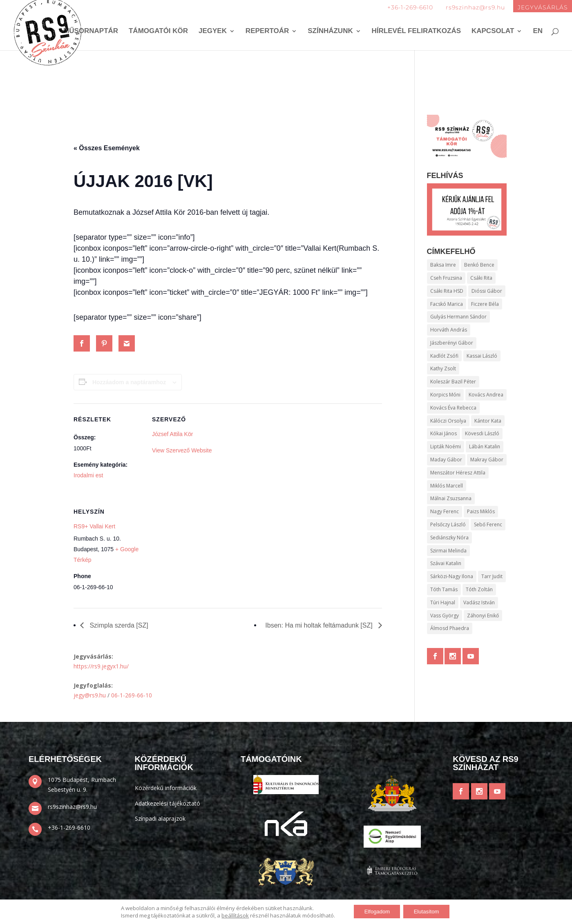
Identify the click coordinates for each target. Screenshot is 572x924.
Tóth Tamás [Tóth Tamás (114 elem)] (444, 589)
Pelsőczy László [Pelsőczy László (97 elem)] (448, 524)
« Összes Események (107, 148)
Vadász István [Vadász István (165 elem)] (479, 602)
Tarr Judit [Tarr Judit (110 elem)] (492, 576)
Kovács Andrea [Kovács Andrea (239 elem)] (486, 395)
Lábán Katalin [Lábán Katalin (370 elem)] (485, 446)
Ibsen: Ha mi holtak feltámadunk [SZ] (320, 625)
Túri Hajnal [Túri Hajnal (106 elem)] (443, 602)
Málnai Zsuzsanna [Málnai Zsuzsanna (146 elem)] (451, 498)
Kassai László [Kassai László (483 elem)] (482, 356)
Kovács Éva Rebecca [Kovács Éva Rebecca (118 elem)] (453, 408)
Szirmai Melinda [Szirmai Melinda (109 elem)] (448, 551)
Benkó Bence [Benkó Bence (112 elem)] (479, 265)
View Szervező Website (182, 450)
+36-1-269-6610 (410, 7)
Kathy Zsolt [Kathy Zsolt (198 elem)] (443, 368)
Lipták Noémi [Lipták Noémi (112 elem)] (446, 446)
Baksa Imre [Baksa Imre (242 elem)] (443, 265)
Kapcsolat (493, 32)
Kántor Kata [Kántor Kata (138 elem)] (488, 421)
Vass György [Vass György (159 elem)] (445, 616)
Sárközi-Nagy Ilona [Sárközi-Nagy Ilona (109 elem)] (452, 576)
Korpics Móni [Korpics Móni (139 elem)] (445, 395)
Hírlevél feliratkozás (417, 32)
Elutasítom (429, 911)
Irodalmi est (88, 475)
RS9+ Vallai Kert (94, 526)
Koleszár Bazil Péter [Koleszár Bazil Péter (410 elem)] (453, 382)
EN (538, 32)
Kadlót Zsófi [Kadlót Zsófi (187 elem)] (444, 356)
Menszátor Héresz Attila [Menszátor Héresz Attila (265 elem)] (458, 473)
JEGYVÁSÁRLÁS (543, 7)
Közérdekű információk (166, 788)
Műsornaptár (91, 32)
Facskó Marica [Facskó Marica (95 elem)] (447, 304)
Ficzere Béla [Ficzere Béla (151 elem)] (485, 304)
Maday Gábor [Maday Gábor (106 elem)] (446, 460)
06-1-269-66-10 (132, 695)
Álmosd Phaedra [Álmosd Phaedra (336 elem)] (450, 628)
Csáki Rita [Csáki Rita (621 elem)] (481, 278)
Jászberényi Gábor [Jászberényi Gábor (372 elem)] (452, 343)
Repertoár (267, 32)
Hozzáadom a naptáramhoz (129, 382)
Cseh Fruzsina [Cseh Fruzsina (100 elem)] (446, 278)
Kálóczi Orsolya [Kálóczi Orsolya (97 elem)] (448, 421)
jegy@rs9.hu (90, 695)
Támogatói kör (158, 32)
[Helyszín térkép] (195, 552)
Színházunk (330, 32)
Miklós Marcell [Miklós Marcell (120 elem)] (447, 486)
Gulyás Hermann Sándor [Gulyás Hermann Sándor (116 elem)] (458, 317)
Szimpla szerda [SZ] (118, 625)
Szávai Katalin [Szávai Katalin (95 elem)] (446, 563)
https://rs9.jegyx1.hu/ (101, 666)
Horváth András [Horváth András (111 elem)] (449, 330)
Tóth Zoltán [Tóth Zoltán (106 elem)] (479, 589)
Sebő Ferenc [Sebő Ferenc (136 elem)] (488, 524)
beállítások (229, 915)
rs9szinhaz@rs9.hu (475, 7)
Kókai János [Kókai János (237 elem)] (444, 433)
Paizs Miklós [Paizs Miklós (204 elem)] (481, 511)
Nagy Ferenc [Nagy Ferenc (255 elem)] (445, 511)
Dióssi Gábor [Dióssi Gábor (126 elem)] (487, 291)
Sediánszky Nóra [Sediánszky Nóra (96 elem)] (449, 538)
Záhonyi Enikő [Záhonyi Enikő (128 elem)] (483, 616)
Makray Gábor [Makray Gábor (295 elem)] (487, 460)
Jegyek (213, 32)
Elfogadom (374, 911)
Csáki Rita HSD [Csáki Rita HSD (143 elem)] (447, 291)
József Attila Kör (172, 434)
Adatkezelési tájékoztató (168, 803)
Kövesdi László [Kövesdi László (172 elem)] (482, 433)
